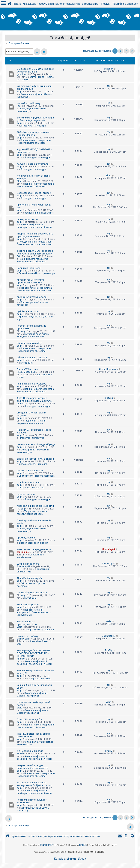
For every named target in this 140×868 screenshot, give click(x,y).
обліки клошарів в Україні (32, 357)
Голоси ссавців (26, 494)
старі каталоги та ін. (28, 482)
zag (19, 92)
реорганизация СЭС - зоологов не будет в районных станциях (35, 252)
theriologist (23, 552)
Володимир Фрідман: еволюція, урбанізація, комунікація (36, 119)
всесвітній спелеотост (30, 471)
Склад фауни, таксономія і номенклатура (32, 110)
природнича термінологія (32, 297)
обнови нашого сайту (29, 343)
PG (18, 106)
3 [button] (126, 51)
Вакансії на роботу (28, 636)
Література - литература (33, 126)
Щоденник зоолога (28, 564)
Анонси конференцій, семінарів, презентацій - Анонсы (34, 226)
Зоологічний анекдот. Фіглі (39, 213)
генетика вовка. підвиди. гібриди (36, 444)
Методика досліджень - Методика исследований (33, 335)
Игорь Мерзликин (26, 372)
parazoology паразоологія (32, 593)
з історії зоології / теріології (33, 464)
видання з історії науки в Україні (35, 459)
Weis (19, 627)
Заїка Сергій (24, 566)
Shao (19, 181)
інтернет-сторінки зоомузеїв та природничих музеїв (35, 235)
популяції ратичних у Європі (33, 164)
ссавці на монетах (27, 219)
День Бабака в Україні (30, 578)
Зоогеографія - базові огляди (34, 193)
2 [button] (121, 51)
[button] (132, 51)
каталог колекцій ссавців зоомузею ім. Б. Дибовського (34, 784)
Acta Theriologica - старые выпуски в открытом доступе (34, 399)
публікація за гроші (28, 311)
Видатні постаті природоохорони (27, 623)
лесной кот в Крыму (29, 103)
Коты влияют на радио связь (34, 549)
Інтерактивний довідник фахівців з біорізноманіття (33, 767)
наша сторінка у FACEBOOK (32, 384)
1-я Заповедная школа (30, 751)
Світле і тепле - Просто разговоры (37, 273)
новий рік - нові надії (29, 268)
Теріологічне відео (41, 679)
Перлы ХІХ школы (27, 369)
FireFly (20, 659)
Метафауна (27, 363)
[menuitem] (126, 836)
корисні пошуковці (28, 604)
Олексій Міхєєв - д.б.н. (30, 719)
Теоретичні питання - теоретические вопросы (32, 422)
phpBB (83, 845)
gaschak (21, 74)
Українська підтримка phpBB (86, 852)
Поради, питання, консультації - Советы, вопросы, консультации (35, 243)
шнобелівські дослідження (33, 543)
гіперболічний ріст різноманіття (35, 506)
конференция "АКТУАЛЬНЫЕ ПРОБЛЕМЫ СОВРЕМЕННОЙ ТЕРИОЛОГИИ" (33, 653)
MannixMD (46, 845)
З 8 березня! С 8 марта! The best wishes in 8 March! (35, 70)
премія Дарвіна (26, 538)
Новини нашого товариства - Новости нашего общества (34, 142)
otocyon (21, 404)
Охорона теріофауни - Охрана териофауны (32, 694)
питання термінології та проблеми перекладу (30, 281)
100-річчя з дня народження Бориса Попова (33, 134)
